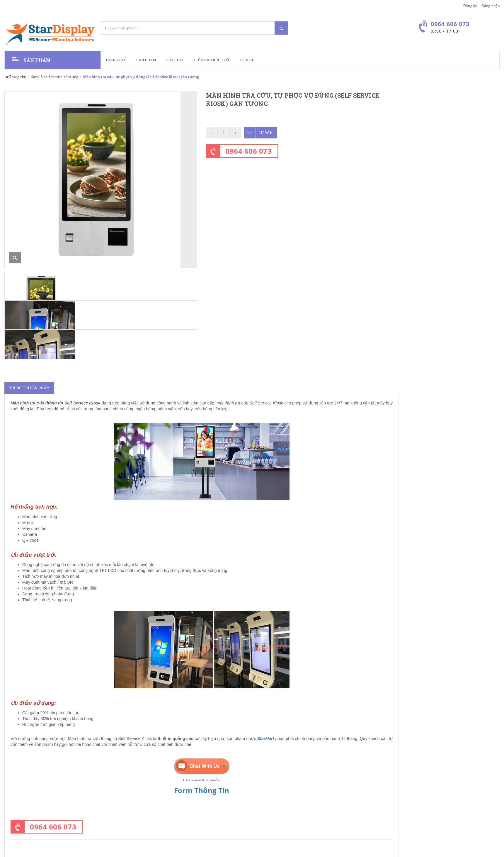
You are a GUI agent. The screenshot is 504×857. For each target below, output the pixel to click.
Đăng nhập (491, 6)
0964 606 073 (248, 151)
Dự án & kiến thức (212, 60)
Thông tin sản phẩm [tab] (29, 388)
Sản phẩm (146, 60)
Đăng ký (470, 6)
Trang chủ (116, 60)
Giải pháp (175, 60)
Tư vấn (258, 133)
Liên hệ (247, 60)
